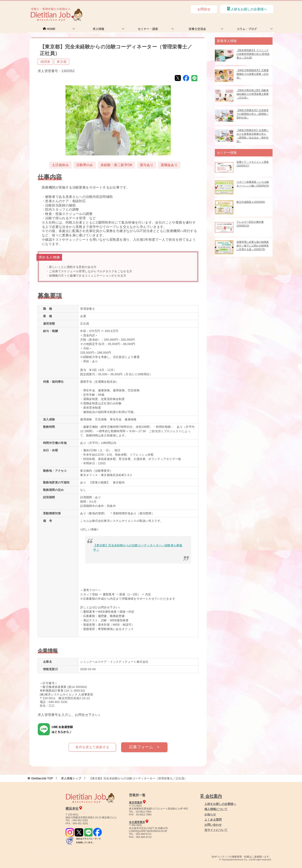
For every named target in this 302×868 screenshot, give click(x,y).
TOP (42, 778)
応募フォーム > (144, 747)
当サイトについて (216, 830)
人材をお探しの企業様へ (247, 9)
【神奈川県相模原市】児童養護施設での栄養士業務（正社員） (253, 74)
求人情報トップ (71, 778)
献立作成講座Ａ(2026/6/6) (251, 202)
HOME (49, 29)
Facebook (186, 78)
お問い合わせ (213, 825)
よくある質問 (213, 820)
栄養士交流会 (197, 29)
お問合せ (204, 9)
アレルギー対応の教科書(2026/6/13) (250, 224)
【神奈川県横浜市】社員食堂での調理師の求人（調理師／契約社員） (253, 114)
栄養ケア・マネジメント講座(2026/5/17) (253, 164)
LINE (194, 78)
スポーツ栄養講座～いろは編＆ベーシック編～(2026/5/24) (253, 184)
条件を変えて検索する (92, 747)
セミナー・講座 (148, 29)
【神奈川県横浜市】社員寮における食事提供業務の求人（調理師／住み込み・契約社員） (253, 136)
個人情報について (216, 809)
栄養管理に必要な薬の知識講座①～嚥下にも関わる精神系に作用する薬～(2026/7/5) (253, 246)
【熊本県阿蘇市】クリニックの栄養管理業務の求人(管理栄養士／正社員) (253, 54)
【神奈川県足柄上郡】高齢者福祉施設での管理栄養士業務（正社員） (253, 94)
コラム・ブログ (247, 29)
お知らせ (210, 814)
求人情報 (98, 29)
